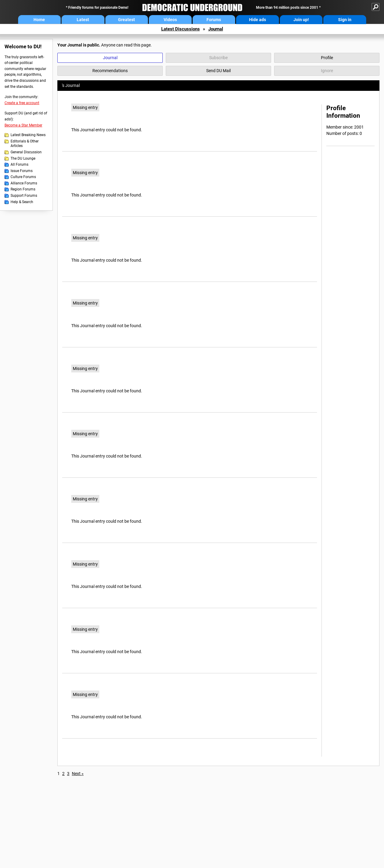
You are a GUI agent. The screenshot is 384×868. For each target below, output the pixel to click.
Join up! (301, 20)
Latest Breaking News (28, 135)
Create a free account (22, 103)
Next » (78, 774)
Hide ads (258, 20)
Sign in (345, 20)
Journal (216, 29)
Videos (170, 20)
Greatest (126, 20)
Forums (214, 20)
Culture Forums (23, 177)
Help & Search (22, 202)
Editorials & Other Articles (25, 144)
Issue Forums (22, 171)
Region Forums (23, 189)
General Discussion (26, 152)
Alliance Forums (24, 183)
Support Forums (24, 196)
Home (39, 20)
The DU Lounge (23, 158)
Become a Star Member (23, 125)
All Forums (19, 164)
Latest (83, 20)
